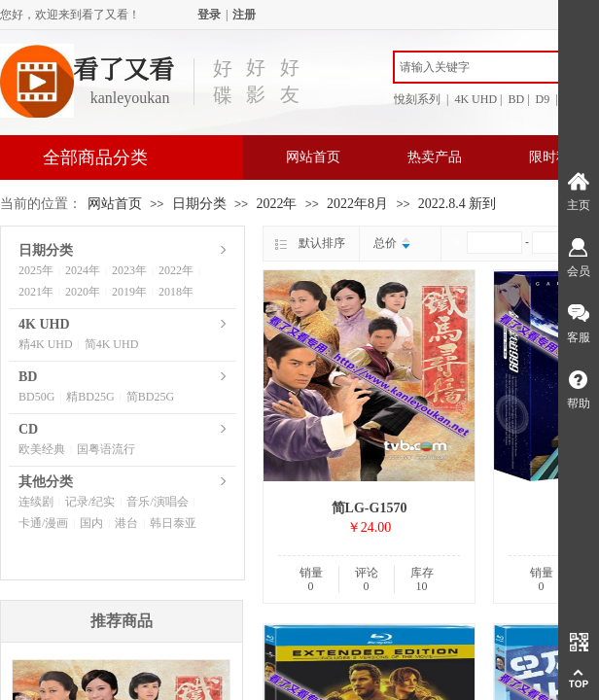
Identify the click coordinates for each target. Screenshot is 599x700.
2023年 (129, 270)
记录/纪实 (90, 502)
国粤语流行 (106, 449)
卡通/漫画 (43, 523)
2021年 (36, 292)
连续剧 (36, 502)
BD (28, 377)
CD (28, 429)
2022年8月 (357, 204)
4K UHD (44, 324)
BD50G (36, 397)
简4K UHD (112, 344)
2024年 (83, 270)
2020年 (83, 292)
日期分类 (199, 204)
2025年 (36, 270)
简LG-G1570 (370, 508)
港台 (126, 523)
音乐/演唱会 (157, 502)
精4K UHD (46, 344)
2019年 (129, 292)
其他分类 (46, 482)
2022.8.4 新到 (458, 204)
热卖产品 (435, 157)
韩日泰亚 (173, 523)
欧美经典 (42, 449)
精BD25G (90, 397)
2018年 (176, 292)
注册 (244, 15)
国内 (91, 523)
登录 (209, 15)
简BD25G (150, 397)
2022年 (276, 204)
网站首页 (313, 157)
